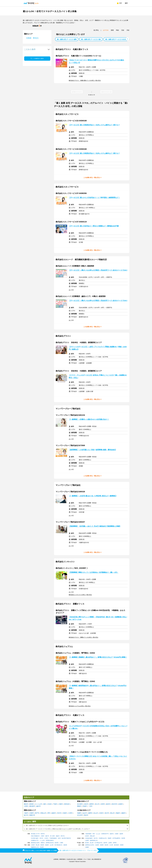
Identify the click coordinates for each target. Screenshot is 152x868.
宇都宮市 (68, 838)
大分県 (111, 845)
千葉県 (51, 838)
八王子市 (37, 834)
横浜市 (26, 804)
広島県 (33, 845)
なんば (98, 834)
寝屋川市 (32, 815)
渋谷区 (50, 804)
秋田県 (123, 838)
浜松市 (86, 804)
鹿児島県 (116, 845)
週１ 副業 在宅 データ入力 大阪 (91, 39)
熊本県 (106, 845)
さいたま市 (39, 804)
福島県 (92, 840)
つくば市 (42, 840)
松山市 (96, 813)
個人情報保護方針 (97, 859)
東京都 (33, 834)
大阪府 (87, 834)
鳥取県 (42, 845)
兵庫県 (103, 834)
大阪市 (26, 813)
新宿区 (32, 804)
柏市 (59, 838)
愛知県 (33, 843)
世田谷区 (67, 804)
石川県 (96, 843)
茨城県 (33, 840)
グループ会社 (87, 859)
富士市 (97, 804)
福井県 (105, 843)
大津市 (70, 813)
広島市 (101, 813)
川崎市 (61, 804)
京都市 (32, 813)
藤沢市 (47, 836)
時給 (117, 30)
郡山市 (112, 813)
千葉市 (55, 804)
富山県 (92, 843)
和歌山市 (43, 813)
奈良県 (87, 836)
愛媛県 (33, 847)
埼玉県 (33, 838)
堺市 (49, 813)
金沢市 (100, 843)
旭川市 (107, 813)
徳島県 (65, 845)
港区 (45, 804)
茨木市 (59, 813)
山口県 (52, 845)
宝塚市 (65, 813)
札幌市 (79, 813)
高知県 (42, 847)
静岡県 (48, 843)
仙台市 (85, 813)
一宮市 (90, 806)
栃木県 (64, 838)
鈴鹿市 (121, 804)
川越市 (37, 838)
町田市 (43, 834)
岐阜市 (108, 804)
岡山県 (38, 845)
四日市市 (115, 804)
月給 (128, 30)
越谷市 (39, 806)
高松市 (60, 845)
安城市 (85, 806)
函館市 (124, 813)
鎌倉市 (58, 836)
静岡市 (92, 804)
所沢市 (41, 838)
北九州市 (80, 815)
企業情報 (56, 859)
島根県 (47, 845)
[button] (127, 39)
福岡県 (87, 845)
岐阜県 (57, 843)
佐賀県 (97, 845)
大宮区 (46, 838)
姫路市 (54, 813)
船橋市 (55, 838)
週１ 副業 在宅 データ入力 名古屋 (116, 39)
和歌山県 (92, 836)
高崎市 (52, 840)
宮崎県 (122, 845)
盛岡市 (118, 838)
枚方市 (26, 815)
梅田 (90, 834)
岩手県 (114, 838)
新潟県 (87, 843)
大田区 (26, 806)
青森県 (110, 838)
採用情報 (80, 859)
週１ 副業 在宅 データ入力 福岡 (67, 39)
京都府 (117, 834)
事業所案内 (62, 859)
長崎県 (102, 845)
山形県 (87, 840)
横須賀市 (32, 806)
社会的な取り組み (71, 859)
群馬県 (48, 840)
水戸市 (37, 840)
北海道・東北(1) (32, 38)
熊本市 (86, 815)
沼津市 (103, 804)
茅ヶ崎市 (53, 836)
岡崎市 (43, 843)
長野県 (115, 843)
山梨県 (110, 843)
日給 (123, 30)
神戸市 (37, 813)
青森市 (118, 813)
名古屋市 (80, 804)
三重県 (61, 843)
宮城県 (101, 838)
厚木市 (62, 836)
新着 (112, 30)
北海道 (87, 838)
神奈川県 (33, 836)
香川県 (56, 845)
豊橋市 (79, 806)
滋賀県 (121, 834)
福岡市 (90, 813)
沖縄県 (87, 847)
